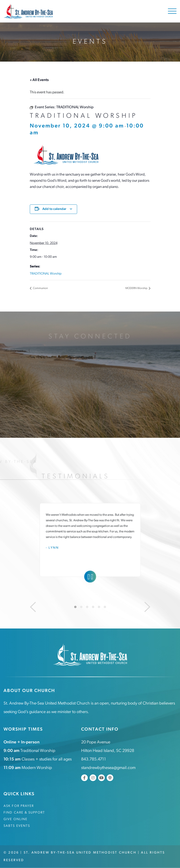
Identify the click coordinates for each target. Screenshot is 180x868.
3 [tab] (87, 607)
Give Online (15, 819)
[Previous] (33, 607)
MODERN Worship (137, 288)
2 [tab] (81, 607)
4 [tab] (93, 607)
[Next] (147, 607)
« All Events (39, 80)
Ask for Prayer (19, 806)
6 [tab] (105, 607)
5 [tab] (99, 607)
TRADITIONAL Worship (46, 274)
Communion (40, 288)
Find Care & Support (24, 813)
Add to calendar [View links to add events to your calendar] (54, 209)
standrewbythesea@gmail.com (108, 768)
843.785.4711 (94, 759)
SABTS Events (17, 826)
